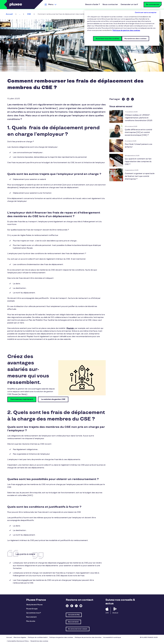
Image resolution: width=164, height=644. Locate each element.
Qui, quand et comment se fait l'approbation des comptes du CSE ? (138, 162)
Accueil (9, 14)
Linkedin (67, 606)
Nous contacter (110, 5)
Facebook (72, 606)
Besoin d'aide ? (93, 5)
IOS (107, 613)
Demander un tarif (129, 5)
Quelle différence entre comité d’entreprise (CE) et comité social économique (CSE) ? (138, 132)
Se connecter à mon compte (78, 629)
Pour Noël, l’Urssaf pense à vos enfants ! (138, 146)
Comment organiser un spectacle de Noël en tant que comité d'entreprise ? (140, 176)
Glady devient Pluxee (34, 605)
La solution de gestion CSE (53, 399)
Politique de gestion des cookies (61, 637)
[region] (122, 28)
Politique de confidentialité (38, 637)
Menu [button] (51, 5)
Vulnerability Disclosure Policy (18, 641)
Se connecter (153, 5)
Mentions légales (20, 637)
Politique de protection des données (88, 637)
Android (115, 613)
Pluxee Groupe (32, 609)
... (20, 14)
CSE (29, 14)
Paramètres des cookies (39, 641)
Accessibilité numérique (112, 637)
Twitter (76, 606)
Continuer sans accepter (146, 12)
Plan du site (31, 621)
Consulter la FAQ (74, 615)
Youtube (81, 606)
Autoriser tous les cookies (108, 39)
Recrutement (31, 617)
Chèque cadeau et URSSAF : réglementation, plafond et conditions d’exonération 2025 (139, 118)
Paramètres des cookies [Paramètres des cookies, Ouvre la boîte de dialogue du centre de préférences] (135, 39)
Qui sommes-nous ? (33, 613)
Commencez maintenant (22, 399)
